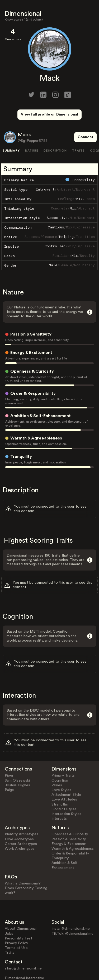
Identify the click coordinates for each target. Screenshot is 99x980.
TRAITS (78, 131)
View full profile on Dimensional (49, 114)
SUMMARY (11, 131)
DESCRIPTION (55, 131)
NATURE (32, 131)
